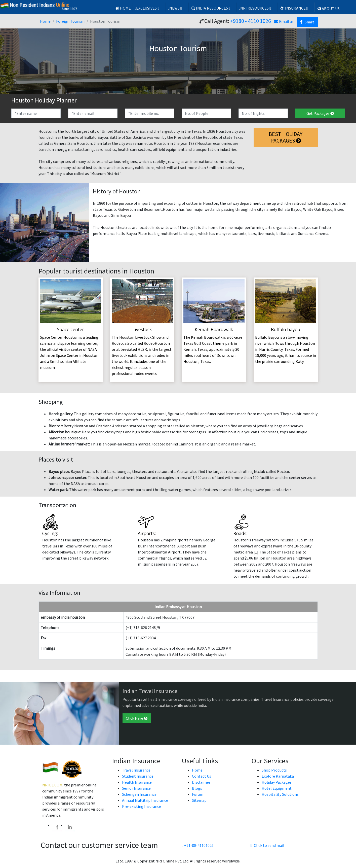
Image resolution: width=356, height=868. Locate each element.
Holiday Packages (277, 782)
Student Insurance (138, 776)
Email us (284, 21)
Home (123, 8)
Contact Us (202, 776)
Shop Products (274, 770)
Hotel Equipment (277, 788)
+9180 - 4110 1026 (251, 21)
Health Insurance (137, 782)
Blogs (197, 788)
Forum (198, 794)
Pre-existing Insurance (142, 806)
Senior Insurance (136, 788)
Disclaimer (201, 782)
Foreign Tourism (70, 21)
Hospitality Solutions (280, 794)
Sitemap (199, 800)
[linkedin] (70, 827)
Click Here (137, 718)
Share (307, 22)
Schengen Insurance (139, 794)
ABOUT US (328, 9)
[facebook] (57, 827)
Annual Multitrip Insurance (145, 800)
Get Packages (320, 113)
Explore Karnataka (278, 776)
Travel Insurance (136, 770)
